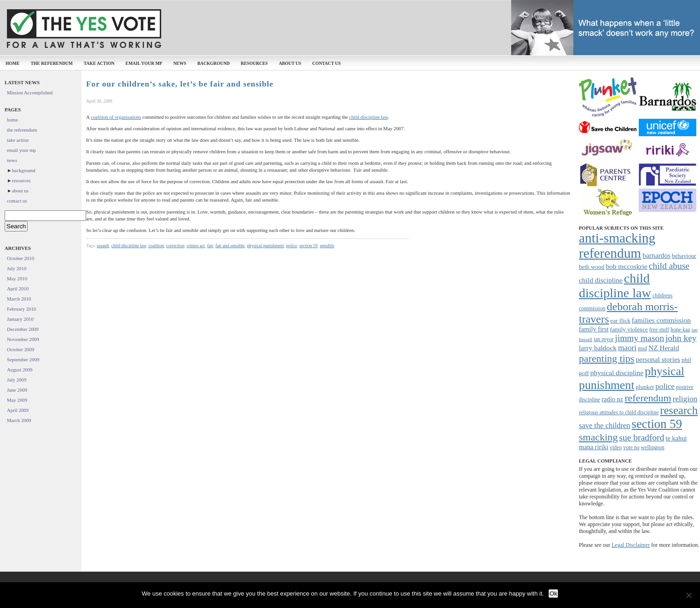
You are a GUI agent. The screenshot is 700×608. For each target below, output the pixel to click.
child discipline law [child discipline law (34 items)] (615, 286)
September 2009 (23, 359)
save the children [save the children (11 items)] (604, 426)
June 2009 (17, 390)
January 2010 (20, 319)
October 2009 (20, 349)
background (213, 63)
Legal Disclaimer (631, 545)
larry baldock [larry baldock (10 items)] (598, 348)
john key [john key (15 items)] (681, 338)
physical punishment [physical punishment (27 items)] (632, 378)
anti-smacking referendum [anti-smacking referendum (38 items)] (617, 246)
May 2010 (17, 278)
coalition (156, 246)
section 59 (309, 246)
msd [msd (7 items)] (642, 348)
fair (210, 246)
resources (254, 63)
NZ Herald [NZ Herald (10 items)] (664, 348)
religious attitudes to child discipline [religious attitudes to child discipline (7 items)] (619, 412)
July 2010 (17, 268)
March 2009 (19, 420)
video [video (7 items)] (616, 447)
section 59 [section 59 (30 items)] (656, 424)
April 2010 (18, 289)
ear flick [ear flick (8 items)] (620, 321)
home (12, 63)
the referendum (51, 63)
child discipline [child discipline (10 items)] (601, 280)
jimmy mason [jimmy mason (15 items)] (639, 338)
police (292, 246)
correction (175, 246)
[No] (688, 595)
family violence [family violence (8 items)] (629, 329)
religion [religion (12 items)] (685, 399)
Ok (553, 594)
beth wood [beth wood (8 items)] (592, 267)
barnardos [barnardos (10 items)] (656, 255)
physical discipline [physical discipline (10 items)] (617, 373)
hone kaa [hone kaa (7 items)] (680, 330)
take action (99, 63)
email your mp (144, 63)
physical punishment (265, 246)
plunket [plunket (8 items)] (645, 387)
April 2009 (18, 410)
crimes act (196, 246)
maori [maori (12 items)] (627, 348)
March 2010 (19, 299)
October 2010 (20, 258)
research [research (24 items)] (679, 410)
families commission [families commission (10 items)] (661, 320)
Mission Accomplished (30, 93)
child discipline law (368, 117)
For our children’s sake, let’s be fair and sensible (180, 84)
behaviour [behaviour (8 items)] (684, 256)
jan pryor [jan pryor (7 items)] (604, 339)
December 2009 (23, 329)
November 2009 (23, 339)
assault (103, 246)
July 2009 (17, 380)
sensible (327, 246)
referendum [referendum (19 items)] (648, 398)
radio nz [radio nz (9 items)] (612, 399)
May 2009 (17, 400)
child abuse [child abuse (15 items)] (669, 266)
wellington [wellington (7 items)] (653, 447)
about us (290, 63)
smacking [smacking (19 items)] (598, 437)
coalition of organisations (116, 117)
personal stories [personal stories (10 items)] (658, 359)
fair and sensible (230, 246)
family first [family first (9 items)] (594, 329)
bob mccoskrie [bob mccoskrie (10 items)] (626, 266)
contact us (327, 63)
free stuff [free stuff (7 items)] (659, 330)
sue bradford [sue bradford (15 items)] (642, 437)
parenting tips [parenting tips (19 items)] (607, 358)
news (180, 63)
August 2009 (20, 370)
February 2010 (21, 309)
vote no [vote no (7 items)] (631, 447)
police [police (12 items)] (665, 386)
